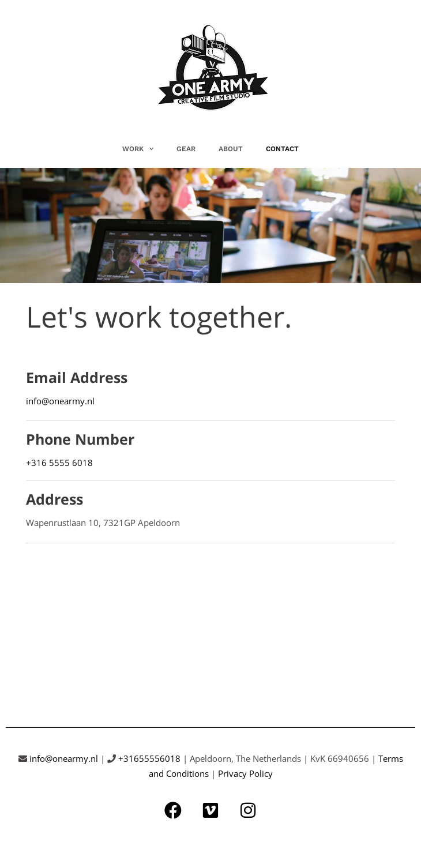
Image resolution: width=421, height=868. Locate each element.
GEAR (186, 149)
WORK (138, 149)
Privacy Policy (245, 773)
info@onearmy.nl (60, 401)
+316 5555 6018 (59, 463)
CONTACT (282, 149)
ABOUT (231, 149)
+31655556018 (149, 758)
